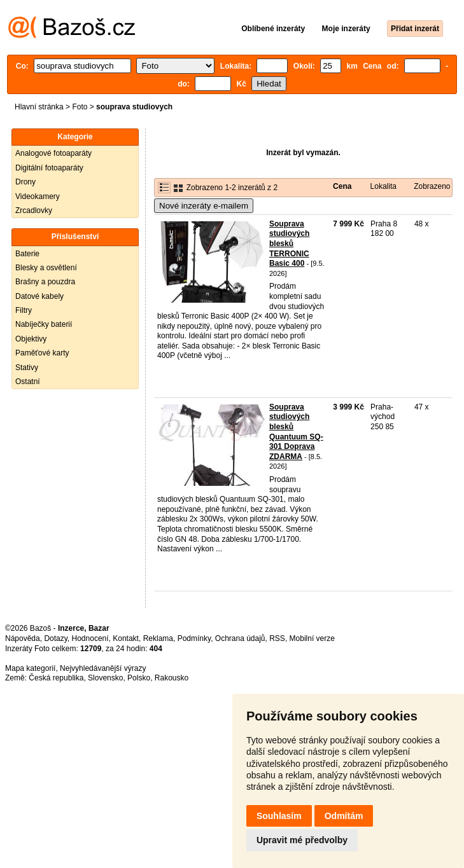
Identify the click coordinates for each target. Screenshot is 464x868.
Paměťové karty (42, 353)
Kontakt (126, 638)
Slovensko (105, 678)
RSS (277, 638)
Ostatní (28, 382)
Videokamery (38, 196)
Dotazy (55, 638)
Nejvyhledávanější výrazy (103, 668)
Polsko (139, 678)
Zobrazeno (432, 186)
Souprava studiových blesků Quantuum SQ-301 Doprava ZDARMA (296, 432)
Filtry (24, 310)
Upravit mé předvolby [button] (302, 840)
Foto (80, 107)
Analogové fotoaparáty (53, 153)
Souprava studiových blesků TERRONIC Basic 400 (289, 244)
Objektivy (31, 339)
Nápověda (23, 638)
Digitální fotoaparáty (49, 168)
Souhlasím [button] (279, 816)
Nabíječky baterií (44, 324)
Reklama (158, 638)
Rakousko (172, 678)
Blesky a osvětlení (46, 268)
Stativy (27, 368)
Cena (342, 186)
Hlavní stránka (39, 107)
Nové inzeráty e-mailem (204, 206)
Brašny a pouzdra (45, 282)
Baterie (27, 254)
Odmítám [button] (344, 816)
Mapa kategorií (30, 668)
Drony (25, 182)
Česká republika (56, 678)
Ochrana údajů (240, 638)
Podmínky (194, 638)
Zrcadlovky (34, 210)
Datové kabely (39, 296)
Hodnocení (90, 638)
